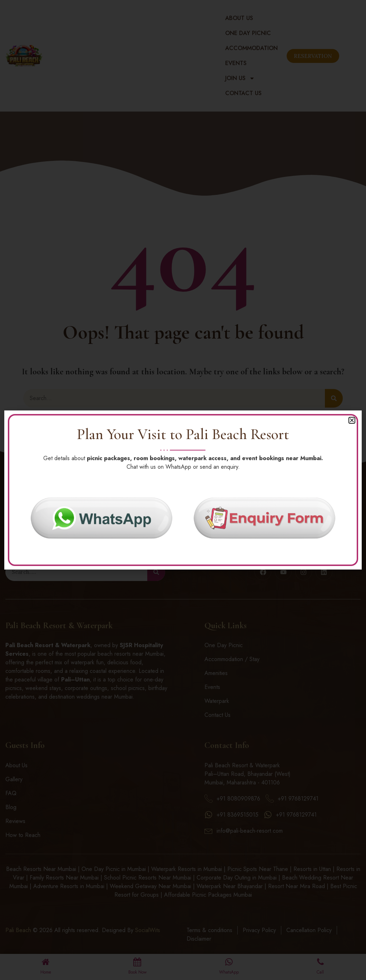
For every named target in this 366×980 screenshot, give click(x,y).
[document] (183, 490)
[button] (352, 420)
